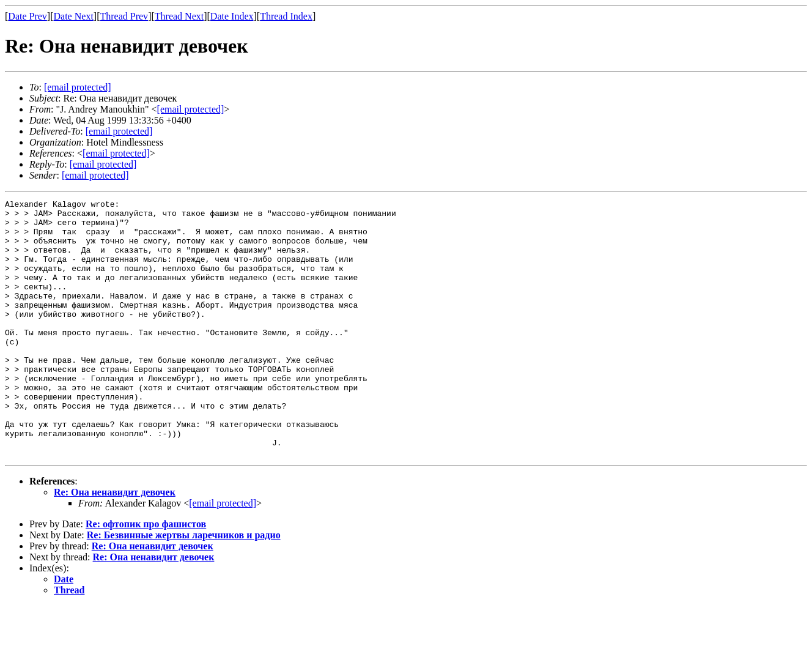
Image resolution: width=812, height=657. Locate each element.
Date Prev (28, 16)
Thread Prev (124, 16)
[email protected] (119, 131)
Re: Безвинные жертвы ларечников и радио (184, 586)
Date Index (232, 16)
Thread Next (179, 16)
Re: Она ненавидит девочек (115, 544)
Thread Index (286, 16)
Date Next (74, 16)
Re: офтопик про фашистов (146, 575)
